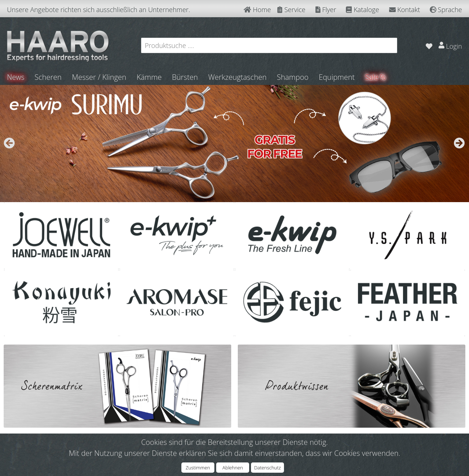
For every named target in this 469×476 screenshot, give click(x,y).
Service (291, 10)
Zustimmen (198, 468)
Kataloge (362, 10)
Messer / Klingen (100, 77)
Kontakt (405, 10)
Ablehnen (233, 468)
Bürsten (186, 77)
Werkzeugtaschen (238, 77)
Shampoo (293, 77)
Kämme (150, 77)
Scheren (49, 77)
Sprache (446, 10)
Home (257, 10)
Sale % (376, 77)
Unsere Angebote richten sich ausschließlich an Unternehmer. (99, 10)
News (16, 77)
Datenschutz (267, 468)
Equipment (337, 77)
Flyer (326, 10)
